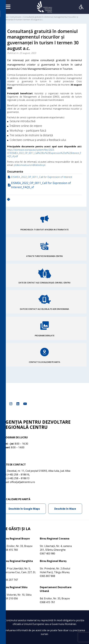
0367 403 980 (47, 553)
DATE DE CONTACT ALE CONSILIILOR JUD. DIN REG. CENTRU (45, 283)
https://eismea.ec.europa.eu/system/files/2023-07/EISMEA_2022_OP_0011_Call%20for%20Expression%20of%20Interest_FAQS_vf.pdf (44, 153)
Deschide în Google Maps (24, 509)
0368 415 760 (10, 550)
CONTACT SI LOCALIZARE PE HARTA (45, 362)
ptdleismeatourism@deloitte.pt (30, 165)
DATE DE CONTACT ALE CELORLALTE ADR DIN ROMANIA (45, 309)
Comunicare (16, 17)
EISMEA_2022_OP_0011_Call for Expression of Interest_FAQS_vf (41, 185)
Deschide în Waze (65, 509)
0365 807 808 (47, 576)
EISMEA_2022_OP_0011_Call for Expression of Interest (42, 177)
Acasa (5, 17)
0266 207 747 (10, 580)
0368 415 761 (47, 602)
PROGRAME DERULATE (45, 336)
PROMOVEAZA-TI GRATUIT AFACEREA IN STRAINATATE (45, 230)
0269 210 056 (10, 598)
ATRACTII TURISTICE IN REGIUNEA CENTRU (45, 256)
